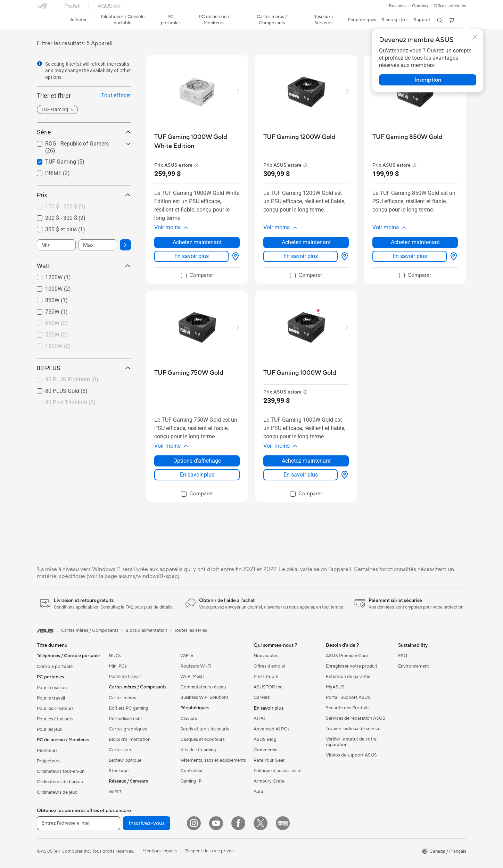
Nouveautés (266, 656)
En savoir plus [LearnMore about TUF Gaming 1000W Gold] (301, 475)
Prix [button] (84, 195)
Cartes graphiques (128, 729)
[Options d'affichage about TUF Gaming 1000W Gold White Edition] (234, 256)
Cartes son (120, 750)
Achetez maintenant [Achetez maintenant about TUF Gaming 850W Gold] (415, 242)
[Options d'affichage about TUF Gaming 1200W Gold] (343, 256)
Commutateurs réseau (203, 687)
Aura (258, 792)
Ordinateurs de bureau (60, 782)
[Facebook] (238, 823)
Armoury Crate (269, 781)
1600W (58, 346)
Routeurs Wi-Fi (196, 666)
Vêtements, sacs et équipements (213, 760)
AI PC (259, 719)
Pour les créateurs (55, 709)
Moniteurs (47, 751)
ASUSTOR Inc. (269, 687)
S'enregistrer (395, 20)
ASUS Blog (265, 739)
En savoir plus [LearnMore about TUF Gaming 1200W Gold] (301, 256)
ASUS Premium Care (347, 656)
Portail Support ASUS (348, 697)
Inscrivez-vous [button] (147, 823)
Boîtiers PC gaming (129, 708)
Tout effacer (116, 95)
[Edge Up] (283, 823)
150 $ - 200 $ (65, 206)
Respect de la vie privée (209, 851)
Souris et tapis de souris (205, 729)
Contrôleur (192, 771)
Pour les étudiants (55, 719)
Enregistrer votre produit (352, 666)
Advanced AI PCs (271, 729)
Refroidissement (125, 719)
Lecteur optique (125, 760)
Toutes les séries (191, 630)
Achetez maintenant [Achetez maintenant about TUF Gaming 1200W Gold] (306, 242)
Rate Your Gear (269, 760)
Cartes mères (122, 698)
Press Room (266, 677)
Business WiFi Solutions (204, 697)
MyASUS (335, 687)
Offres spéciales (450, 6)
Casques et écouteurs (203, 739)
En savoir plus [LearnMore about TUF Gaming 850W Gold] (410, 256)
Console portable (55, 667)
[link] (49, 20)
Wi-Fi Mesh (192, 677)
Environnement (414, 666)
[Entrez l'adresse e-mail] (79, 823)
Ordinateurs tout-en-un (61, 771)
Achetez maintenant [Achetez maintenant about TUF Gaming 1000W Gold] (306, 461)
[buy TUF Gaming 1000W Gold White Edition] (197, 142)
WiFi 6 (187, 656)
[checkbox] (81, 207)
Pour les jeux (50, 729)
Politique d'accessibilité (278, 771)
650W (56, 323)
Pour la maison (52, 688)
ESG (403, 656)
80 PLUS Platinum (72, 379)
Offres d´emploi (269, 666)
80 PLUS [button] (84, 368)
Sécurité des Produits (348, 708)
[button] (398, 6)
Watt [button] (84, 266)
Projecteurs (49, 761)
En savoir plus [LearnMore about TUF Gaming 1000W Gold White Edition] (192, 256)
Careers (262, 697)
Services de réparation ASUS (356, 718)
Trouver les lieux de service (353, 729)
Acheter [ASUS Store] (79, 20)
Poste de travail (125, 677)
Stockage (119, 771)
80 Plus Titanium (70, 402)
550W (56, 335)
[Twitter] (261, 823)
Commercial (266, 750)
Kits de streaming (198, 750)
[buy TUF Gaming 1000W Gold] (300, 373)
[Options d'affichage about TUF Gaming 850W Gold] (452, 256)
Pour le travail (51, 698)
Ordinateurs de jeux (57, 792)
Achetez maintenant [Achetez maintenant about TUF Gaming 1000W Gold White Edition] (197, 242)
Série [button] (84, 132)
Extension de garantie (348, 677)
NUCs (115, 656)
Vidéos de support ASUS (351, 755)
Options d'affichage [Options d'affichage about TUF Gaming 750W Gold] (197, 461)
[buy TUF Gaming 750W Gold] (189, 373)
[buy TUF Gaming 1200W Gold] (299, 137)
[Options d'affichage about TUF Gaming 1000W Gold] (343, 475)
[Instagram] (194, 823)
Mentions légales (160, 851)
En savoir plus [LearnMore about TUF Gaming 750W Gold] (197, 475)
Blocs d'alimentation (130, 739)
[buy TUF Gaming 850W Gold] (407, 137)
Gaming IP (191, 781)
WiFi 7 (115, 792)
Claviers (189, 719)
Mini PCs (118, 666)
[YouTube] (216, 823)
